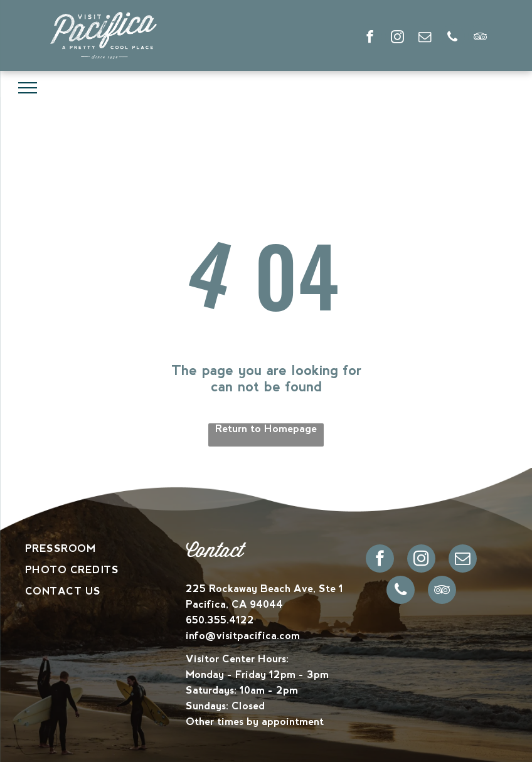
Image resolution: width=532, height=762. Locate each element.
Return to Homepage (266, 429)
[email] (425, 38)
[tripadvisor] (480, 38)
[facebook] (370, 38)
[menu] (28, 88)
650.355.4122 (220, 620)
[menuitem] (105, 549)
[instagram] (397, 38)
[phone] (453, 38)
